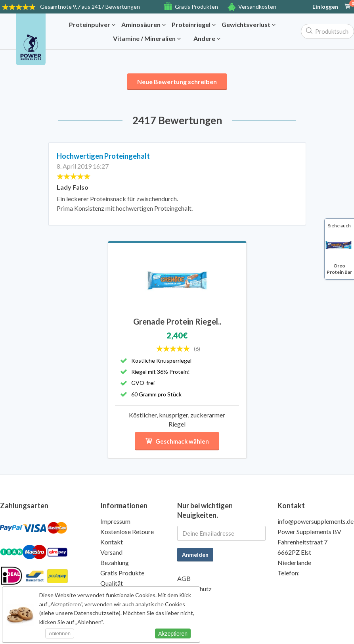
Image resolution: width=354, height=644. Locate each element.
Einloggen (325, 7)
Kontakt (112, 542)
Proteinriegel (194, 25)
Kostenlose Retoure (127, 532)
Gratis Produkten (196, 7)
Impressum (115, 521)
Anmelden (195, 555)
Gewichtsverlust (249, 25)
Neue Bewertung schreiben (177, 82)
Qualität (112, 583)
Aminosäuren (144, 25)
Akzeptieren (173, 634)
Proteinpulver (92, 25)
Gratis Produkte (122, 573)
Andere (207, 38)
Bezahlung (115, 562)
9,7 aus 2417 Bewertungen (90, 7)
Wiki (184, 599)
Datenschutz (194, 589)
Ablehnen (60, 633)
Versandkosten (257, 7)
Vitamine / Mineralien (147, 38)
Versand (111, 552)
